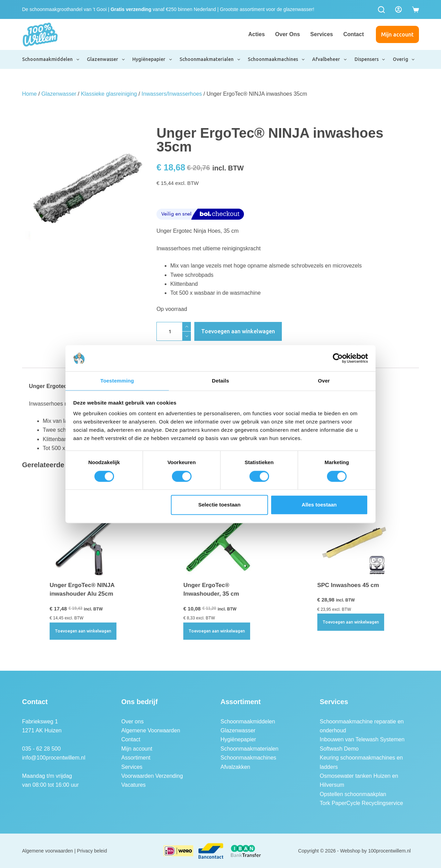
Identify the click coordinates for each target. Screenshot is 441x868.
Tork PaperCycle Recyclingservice (361, 803)
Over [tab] (324, 381)
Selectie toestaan (220, 505)
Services (322, 34)
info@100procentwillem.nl (54, 758)
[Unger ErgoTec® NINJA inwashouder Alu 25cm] (87, 540)
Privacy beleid (92, 851)
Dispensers (370, 60)
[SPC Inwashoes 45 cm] (354, 540)
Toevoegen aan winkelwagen (238, 331)
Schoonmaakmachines (276, 60)
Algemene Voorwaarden (151, 730)
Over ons (288, 34)
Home (29, 94)
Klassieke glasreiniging (109, 94)
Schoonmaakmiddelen (51, 60)
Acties (257, 34)
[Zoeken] (381, 10)
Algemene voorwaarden (48, 851)
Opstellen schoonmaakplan (353, 794)
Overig (404, 60)
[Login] (398, 9)
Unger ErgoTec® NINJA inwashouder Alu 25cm (82, 590)
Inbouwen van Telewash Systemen (362, 739)
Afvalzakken (235, 767)
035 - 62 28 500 (41, 749)
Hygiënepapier (152, 60)
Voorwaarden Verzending (152, 776)
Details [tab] (220, 381)
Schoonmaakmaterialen (210, 60)
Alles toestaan (319, 505)
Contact (353, 34)
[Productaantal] (174, 331)
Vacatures (134, 785)
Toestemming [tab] (117, 381)
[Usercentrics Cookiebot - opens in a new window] (338, 358)
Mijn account (397, 34)
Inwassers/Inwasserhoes (172, 94)
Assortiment (136, 758)
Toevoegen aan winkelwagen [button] (83, 631)
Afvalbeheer (330, 60)
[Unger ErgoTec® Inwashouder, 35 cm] (220, 540)
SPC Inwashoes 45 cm (348, 585)
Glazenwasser (106, 60)
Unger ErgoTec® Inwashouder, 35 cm (211, 590)
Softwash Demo (339, 749)
